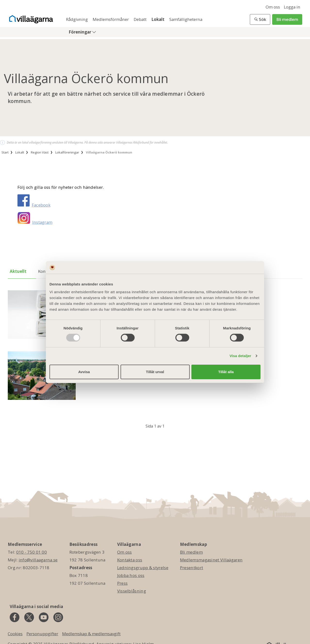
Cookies (15, 634)
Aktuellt (18, 271)
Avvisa (84, 372)
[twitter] (29, 617)
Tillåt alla (226, 372)
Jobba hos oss (131, 575)
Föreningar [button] (80, 32)
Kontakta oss (130, 560)
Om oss (273, 7)
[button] (260, 19)
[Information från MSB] (42, 376)
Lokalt (158, 19)
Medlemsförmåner (111, 19)
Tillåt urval (155, 372)
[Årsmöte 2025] (42, 315)
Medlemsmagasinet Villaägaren (211, 560)
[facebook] (15, 617)
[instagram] (58, 617)
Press (122, 583)
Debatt (141, 19)
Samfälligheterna (186, 19)
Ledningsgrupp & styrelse (143, 568)
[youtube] (44, 617)
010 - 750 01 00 (32, 552)
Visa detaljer (240, 356)
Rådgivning (77, 19)
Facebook (41, 205)
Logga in (292, 7)
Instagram (42, 222)
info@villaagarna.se (38, 560)
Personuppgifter (42, 634)
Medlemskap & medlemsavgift (91, 634)
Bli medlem (287, 19)
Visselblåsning (132, 591)
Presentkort (192, 568)
